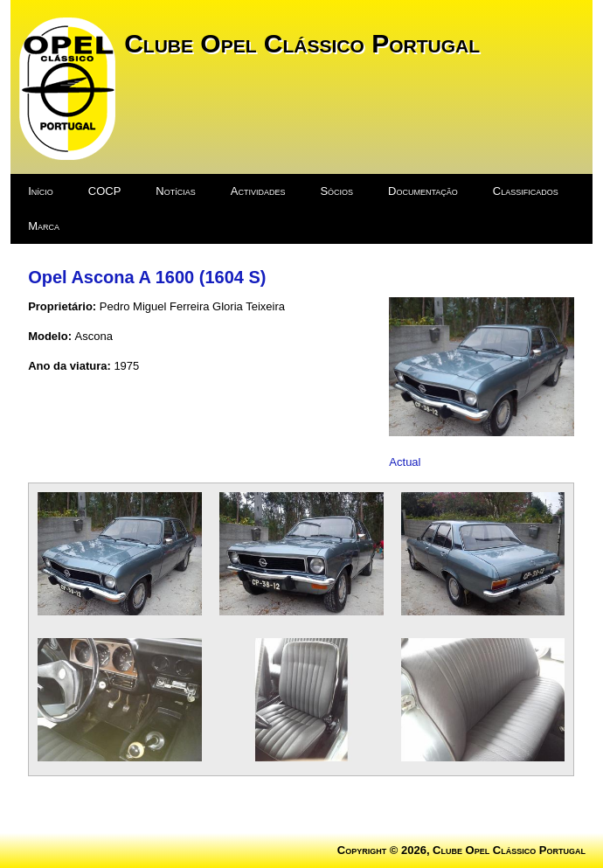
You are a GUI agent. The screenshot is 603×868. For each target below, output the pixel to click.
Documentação (423, 191)
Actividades (258, 191)
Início (41, 191)
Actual (405, 462)
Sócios (336, 191)
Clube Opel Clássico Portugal (302, 43)
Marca (44, 226)
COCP (105, 191)
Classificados (526, 191)
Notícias (175, 191)
